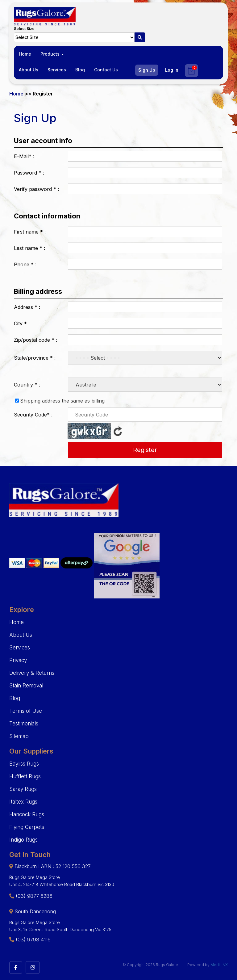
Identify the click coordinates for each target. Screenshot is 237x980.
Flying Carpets (27, 827)
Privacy (18, 660)
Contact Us (106, 70)
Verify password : (36, 189)
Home (25, 54)
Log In (172, 70)
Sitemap (19, 736)
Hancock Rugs (27, 814)
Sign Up (147, 70)
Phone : (25, 264)
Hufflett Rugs (25, 776)
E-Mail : (24, 156)
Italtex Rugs (23, 802)
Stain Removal (26, 686)
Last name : (29, 248)
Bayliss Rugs (24, 764)
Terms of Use (26, 711)
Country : (27, 385)
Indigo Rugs (23, 840)
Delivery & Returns (32, 673)
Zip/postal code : (35, 340)
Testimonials (24, 724)
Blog (80, 70)
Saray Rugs (23, 789)
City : (22, 323)
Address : (27, 307)
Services (57, 70)
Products (52, 54)
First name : (30, 232)
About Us (29, 70)
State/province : (35, 358)
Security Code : (33, 415)
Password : (29, 173)
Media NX (219, 965)
